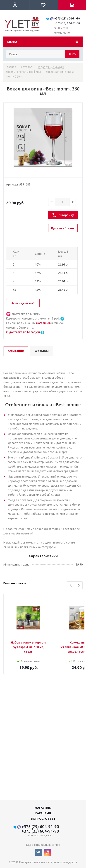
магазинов (44, 323)
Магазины (43, 808)
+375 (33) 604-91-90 (67, 23)
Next (79, 585)
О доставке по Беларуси (23, 332)
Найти (72, 54)
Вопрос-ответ (43, 819)
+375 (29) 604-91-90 (67, 18)
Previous (71, 585)
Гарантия (43, 813)
